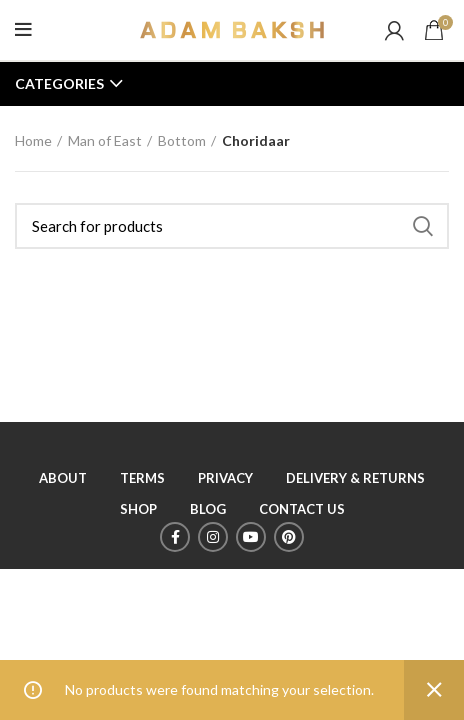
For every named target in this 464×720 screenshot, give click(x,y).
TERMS (142, 478)
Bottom (182, 140)
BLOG (208, 509)
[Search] (232, 226)
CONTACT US (302, 509)
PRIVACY (225, 478)
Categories (59, 84)
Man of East (105, 140)
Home (33, 140)
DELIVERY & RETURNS (355, 478)
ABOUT (63, 478)
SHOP (138, 509)
